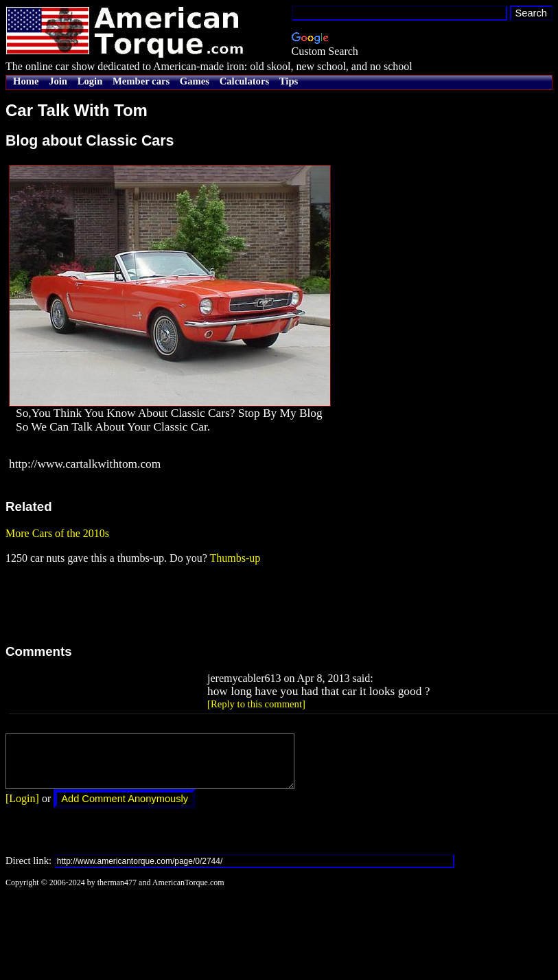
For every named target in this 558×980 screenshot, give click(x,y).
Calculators (244, 81)
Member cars (141, 81)
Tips (289, 81)
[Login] (22, 809)
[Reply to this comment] (256, 704)
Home (26, 81)
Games (195, 81)
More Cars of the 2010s (57, 533)
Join (58, 81)
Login (90, 81)
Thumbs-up (235, 558)
